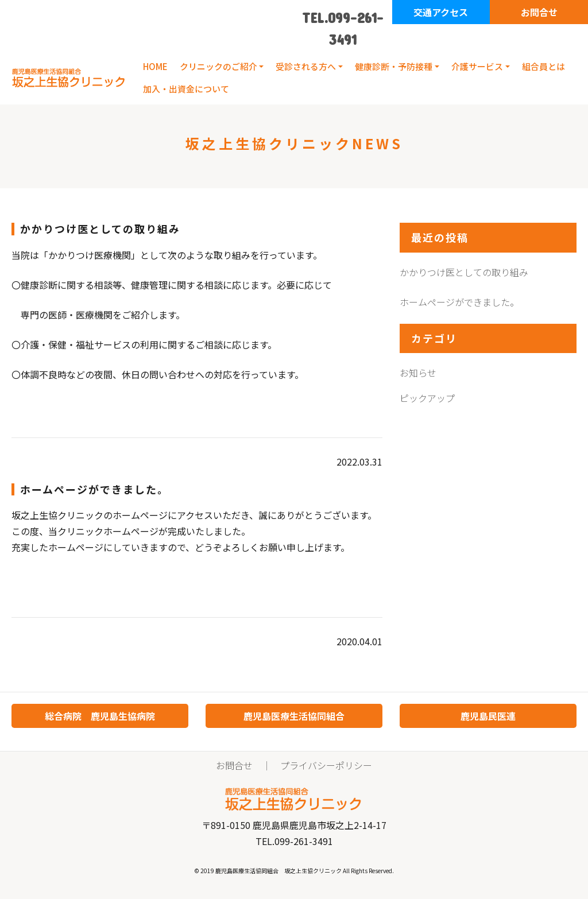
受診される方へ (306, 66)
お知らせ (418, 373)
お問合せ (539, 12)
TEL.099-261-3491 (343, 28)
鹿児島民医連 (488, 716)
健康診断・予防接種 (394, 66)
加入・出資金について (186, 89)
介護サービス (477, 66)
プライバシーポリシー (326, 765)
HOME (155, 66)
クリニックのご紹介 (218, 66)
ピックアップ (427, 398)
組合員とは (543, 66)
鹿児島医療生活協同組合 (294, 716)
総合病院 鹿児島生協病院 (100, 716)
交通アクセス (441, 12)
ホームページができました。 (459, 302)
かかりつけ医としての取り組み (464, 272)
